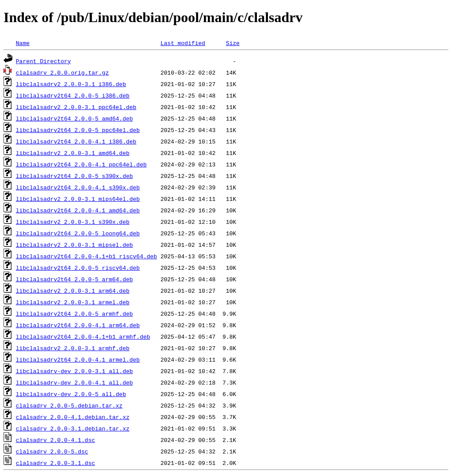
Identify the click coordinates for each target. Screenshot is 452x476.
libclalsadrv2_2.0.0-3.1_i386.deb (71, 84)
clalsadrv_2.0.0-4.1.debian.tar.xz (73, 417)
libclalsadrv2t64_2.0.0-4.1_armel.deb (78, 359)
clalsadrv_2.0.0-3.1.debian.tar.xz (73, 428)
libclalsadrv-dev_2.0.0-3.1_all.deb (74, 371)
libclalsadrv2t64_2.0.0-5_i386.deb (73, 95)
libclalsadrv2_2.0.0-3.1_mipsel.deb (74, 245)
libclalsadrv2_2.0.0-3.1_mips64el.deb (78, 199)
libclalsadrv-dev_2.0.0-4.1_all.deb (74, 382)
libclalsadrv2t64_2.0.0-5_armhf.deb (74, 314)
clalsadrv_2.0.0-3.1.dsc (55, 463)
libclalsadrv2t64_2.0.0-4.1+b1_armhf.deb (83, 336)
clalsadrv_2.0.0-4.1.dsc (55, 440)
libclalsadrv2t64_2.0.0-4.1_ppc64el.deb (81, 164)
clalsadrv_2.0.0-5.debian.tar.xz (69, 405)
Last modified (183, 43)
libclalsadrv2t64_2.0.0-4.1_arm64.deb (78, 325)
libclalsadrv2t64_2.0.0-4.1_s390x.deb (78, 187)
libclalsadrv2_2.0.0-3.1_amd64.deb (73, 153)
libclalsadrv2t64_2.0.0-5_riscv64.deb (78, 268)
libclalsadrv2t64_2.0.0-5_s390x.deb (74, 176)
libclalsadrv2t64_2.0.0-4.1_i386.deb (76, 141)
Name (23, 43)
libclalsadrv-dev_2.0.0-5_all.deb (71, 394)
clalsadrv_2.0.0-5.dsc (52, 451)
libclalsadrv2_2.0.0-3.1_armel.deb (73, 302)
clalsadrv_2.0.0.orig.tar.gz (62, 72)
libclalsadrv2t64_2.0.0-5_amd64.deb (74, 118)
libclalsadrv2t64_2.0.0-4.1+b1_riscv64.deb (87, 256)
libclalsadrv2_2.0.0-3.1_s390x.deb (73, 222)
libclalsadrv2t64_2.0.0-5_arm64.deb (74, 279)
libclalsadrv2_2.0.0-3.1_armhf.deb (73, 348)
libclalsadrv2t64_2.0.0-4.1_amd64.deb (78, 210)
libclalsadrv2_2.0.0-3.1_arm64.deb (73, 291)
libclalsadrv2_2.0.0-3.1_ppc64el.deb (76, 107)
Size (233, 43)
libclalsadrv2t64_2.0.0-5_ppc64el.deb (78, 130)
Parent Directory (43, 61)
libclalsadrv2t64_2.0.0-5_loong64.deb (78, 233)
